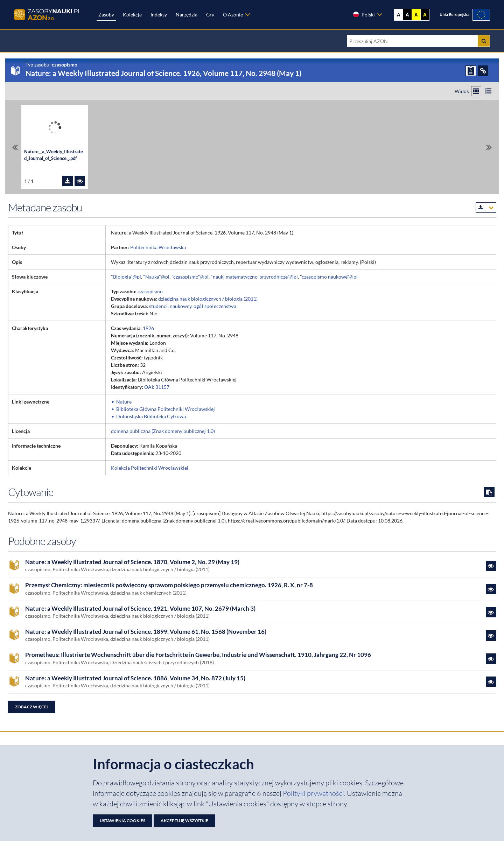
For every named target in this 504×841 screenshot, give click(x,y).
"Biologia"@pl (126, 277)
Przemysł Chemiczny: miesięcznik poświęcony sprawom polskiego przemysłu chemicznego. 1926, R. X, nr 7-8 (169, 585)
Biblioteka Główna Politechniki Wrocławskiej (166, 409)
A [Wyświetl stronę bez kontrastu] (399, 15)
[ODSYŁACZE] (483, 71)
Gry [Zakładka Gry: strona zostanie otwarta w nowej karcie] (210, 15)
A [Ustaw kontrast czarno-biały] (407, 15)
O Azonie (233, 15)
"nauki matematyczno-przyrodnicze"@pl (254, 277)
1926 (148, 328)
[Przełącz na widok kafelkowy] (476, 91)
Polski (364, 14)
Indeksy (159, 15)
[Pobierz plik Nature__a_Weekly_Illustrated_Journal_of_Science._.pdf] (68, 181)
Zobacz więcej (32, 707)
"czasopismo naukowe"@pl (329, 277)
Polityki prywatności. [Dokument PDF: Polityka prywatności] (315, 793)
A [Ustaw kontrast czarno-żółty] (425, 15)
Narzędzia (187, 15)
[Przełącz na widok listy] (488, 91)
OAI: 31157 (157, 387)
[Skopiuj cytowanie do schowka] (489, 492)
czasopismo (150, 291)
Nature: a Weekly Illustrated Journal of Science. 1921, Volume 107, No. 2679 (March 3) (140, 609)
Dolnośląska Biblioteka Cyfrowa (151, 416)
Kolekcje (132, 15)
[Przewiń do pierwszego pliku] (15, 147)
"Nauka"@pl (156, 277)
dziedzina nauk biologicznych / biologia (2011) (208, 299)
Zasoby (106, 15)
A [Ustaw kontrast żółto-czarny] (416, 15)
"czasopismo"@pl (190, 277)
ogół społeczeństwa (215, 306)
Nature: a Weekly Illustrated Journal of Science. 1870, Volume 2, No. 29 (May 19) (132, 562)
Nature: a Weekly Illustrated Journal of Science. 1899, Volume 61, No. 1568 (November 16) (146, 632)
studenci (158, 306)
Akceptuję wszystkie (184, 821)
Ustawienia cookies (122, 821)
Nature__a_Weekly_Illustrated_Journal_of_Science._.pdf (54, 155)
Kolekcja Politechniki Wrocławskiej (150, 468)
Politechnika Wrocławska (158, 247)
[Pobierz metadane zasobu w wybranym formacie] (486, 208)
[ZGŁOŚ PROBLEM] (471, 71)
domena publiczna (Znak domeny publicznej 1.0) (163, 431)
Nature (124, 402)
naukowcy (181, 306)
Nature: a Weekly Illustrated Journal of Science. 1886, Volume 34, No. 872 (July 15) (135, 678)
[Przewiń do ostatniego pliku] (489, 147)
